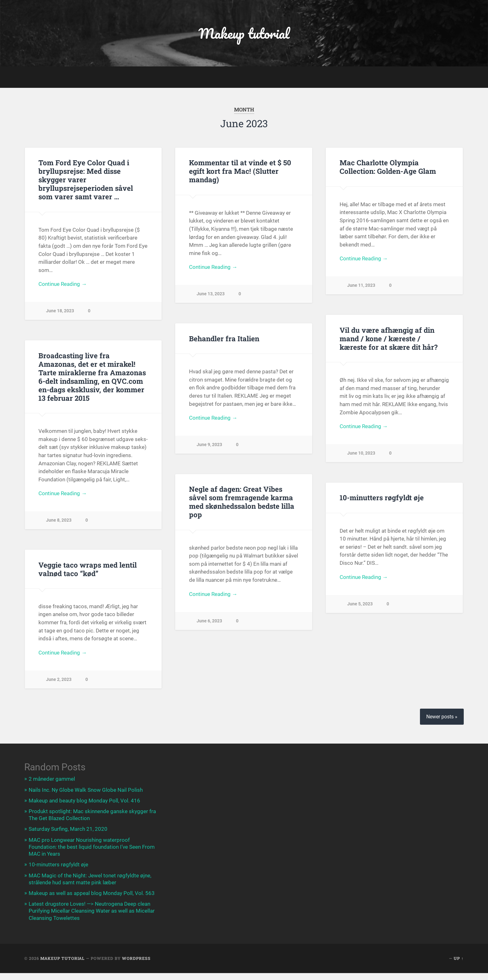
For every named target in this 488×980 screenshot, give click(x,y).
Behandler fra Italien (224, 338)
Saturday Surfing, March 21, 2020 (68, 829)
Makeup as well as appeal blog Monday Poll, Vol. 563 (92, 893)
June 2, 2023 (59, 680)
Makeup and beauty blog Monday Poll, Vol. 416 (84, 801)
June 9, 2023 (209, 445)
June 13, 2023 (211, 294)
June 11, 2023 (361, 285)
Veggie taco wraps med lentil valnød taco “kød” (88, 569)
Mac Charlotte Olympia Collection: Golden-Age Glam (388, 167)
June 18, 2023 (60, 311)
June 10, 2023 (361, 453)
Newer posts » (442, 717)
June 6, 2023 (209, 621)
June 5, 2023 (360, 604)
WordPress (136, 958)
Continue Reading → (63, 284)
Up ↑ (459, 958)
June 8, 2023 (59, 520)
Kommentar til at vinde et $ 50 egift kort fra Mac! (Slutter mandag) (240, 171)
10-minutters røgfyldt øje (382, 497)
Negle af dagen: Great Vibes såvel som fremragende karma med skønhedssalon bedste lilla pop (242, 502)
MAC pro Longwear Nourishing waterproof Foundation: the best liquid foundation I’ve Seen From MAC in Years (92, 847)
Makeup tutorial (244, 33)
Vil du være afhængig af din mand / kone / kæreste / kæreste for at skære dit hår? (389, 338)
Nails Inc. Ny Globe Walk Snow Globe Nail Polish (86, 790)
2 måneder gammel (52, 779)
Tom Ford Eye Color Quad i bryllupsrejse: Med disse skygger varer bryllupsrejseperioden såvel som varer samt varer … (86, 179)
